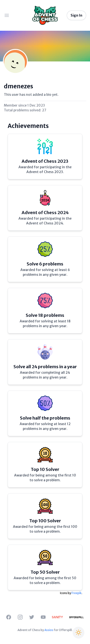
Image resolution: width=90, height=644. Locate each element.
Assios (49, 630)
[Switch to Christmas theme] (78, 632)
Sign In (76, 15)
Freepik (77, 593)
